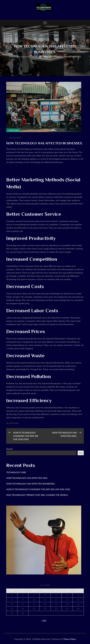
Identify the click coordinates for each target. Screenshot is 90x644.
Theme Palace (70, 639)
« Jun (44, 620)
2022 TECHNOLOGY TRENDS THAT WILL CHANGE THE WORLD (37, 495)
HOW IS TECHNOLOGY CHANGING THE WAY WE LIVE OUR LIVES (38, 489)
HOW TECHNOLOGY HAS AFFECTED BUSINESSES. (31, 484)
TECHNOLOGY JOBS (16, 472)
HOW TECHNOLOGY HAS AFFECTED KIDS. (27, 478)
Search (9, 449)
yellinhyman (14, 423)
